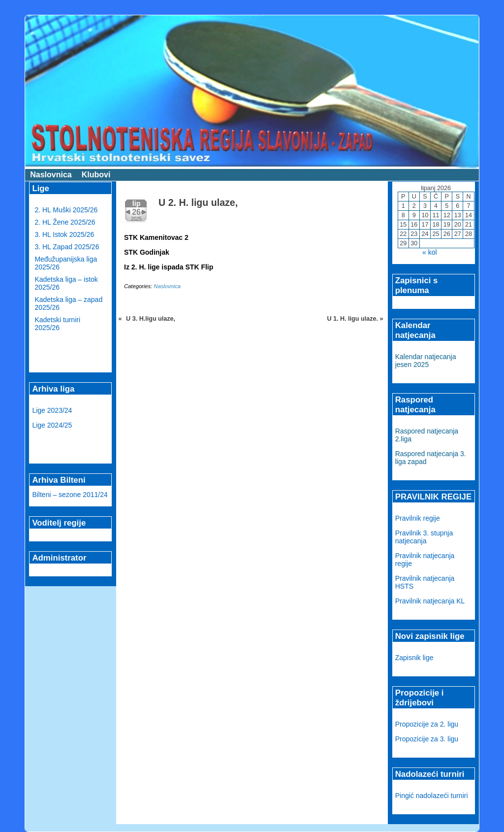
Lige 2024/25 (52, 425)
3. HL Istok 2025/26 (64, 234)
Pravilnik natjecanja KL (430, 601)
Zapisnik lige (414, 658)
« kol (430, 252)
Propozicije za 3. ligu (427, 739)
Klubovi (96, 175)
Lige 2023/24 (52, 410)
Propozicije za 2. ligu (427, 724)
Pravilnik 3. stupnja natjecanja (424, 537)
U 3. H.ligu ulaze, (151, 319)
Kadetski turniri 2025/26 (57, 324)
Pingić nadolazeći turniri (432, 796)
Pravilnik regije (418, 518)
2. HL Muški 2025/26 (66, 210)
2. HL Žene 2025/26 (65, 222)
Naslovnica (51, 175)
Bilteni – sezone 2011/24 (70, 495)
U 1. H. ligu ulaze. (352, 319)
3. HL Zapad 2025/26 (67, 247)
